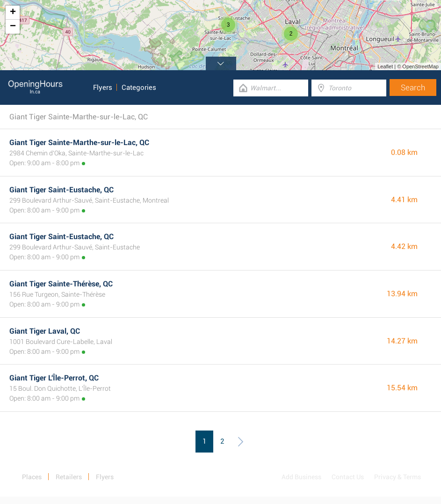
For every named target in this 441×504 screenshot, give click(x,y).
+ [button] (13, 13)
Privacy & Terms (398, 477)
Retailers (69, 477)
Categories (139, 88)
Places (32, 477)
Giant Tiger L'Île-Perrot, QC (54, 378)
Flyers (103, 88)
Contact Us (348, 477)
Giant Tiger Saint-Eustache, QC (61, 190)
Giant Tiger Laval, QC (45, 331)
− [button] (13, 27)
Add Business (301, 477)
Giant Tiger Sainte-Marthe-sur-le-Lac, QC (79, 142)
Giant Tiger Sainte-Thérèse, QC (61, 284)
